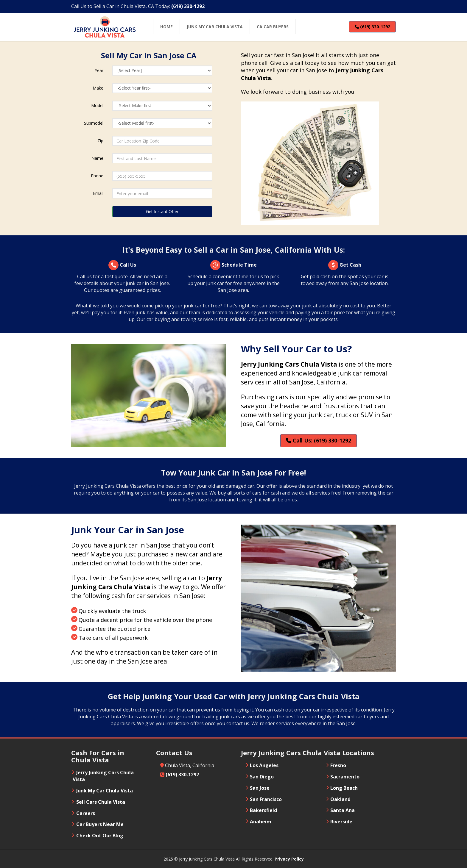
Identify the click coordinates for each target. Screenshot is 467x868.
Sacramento (345, 777)
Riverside (341, 822)
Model (97, 105)
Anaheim (261, 822)
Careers (86, 813)
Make (98, 88)
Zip (100, 141)
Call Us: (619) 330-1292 (319, 440)
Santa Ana (343, 810)
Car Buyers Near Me (100, 824)
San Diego (262, 777)
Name (97, 158)
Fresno (338, 765)
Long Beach (344, 788)
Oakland (340, 799)
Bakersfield (263, 810)
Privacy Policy (289, 859)
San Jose (260, 788)
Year (99, 70)
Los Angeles (264, 765)
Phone (97, 176)
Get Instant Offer (162, 211)
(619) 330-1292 (372, 27)
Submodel (94, 123)
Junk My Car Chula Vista (105, 791)
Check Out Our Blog (100, 836)
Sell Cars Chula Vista (101, 802)
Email (98, 193)
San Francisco (266, 799)
